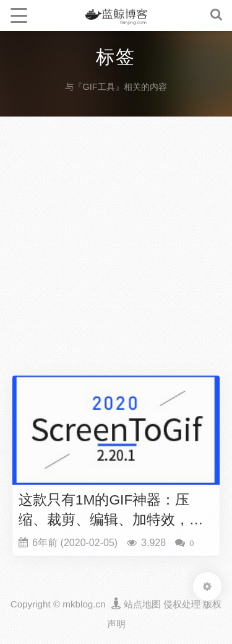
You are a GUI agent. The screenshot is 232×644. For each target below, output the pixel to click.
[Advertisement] (116, 249)
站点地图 (142, 604)
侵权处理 (182, 604)
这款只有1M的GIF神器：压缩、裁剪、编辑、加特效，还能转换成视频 (111, 511)
